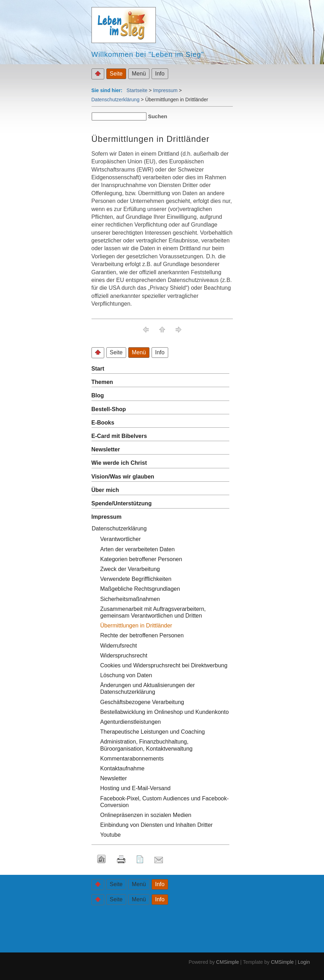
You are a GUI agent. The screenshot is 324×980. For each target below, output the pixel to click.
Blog (98, 395)
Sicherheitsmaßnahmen (130, 599)
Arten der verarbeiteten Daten (138, 549)
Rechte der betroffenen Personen (142, 635)
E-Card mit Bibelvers (119, 436)
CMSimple (228, 962)
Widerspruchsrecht (124, 656)
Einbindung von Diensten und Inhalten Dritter (157, 825)
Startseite (137, 90)
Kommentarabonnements (132, 759)
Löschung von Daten (126, 675)
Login (304, 962)
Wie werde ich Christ (119, 463)
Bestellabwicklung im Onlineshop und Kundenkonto (165, 712)
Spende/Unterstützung (122, 503)
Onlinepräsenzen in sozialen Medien (146, 815)
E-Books (103, 423)
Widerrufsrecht (119, 646)
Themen (102, 382)
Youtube (111, 835)
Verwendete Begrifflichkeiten (136, 579)
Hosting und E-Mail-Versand (136, 788)
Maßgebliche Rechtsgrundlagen (140, 589)
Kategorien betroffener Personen (141, 559)
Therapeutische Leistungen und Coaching (153, 732)
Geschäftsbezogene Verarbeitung (142, 702)
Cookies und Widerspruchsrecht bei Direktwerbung (164, 665)
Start (98, 369)
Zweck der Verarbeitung (130, 569)
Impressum (165, 90)
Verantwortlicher (121, 539)
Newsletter (106, 449)
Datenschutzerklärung (116, 100)
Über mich (105, 490)
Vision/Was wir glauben (123, 477)
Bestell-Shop (109, 409)
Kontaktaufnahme (122, 768)
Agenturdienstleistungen (131, 722)
